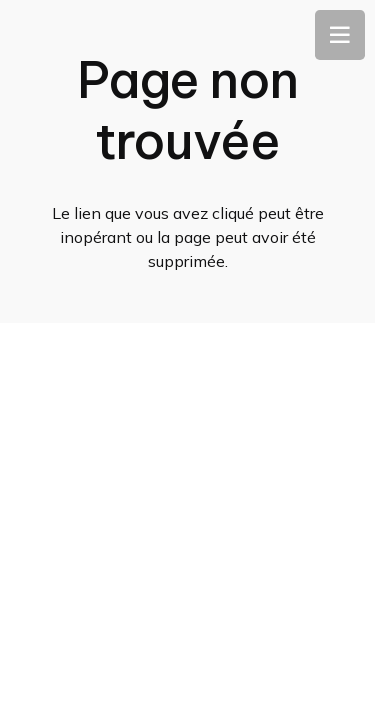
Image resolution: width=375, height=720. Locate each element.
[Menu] (340, 35)
